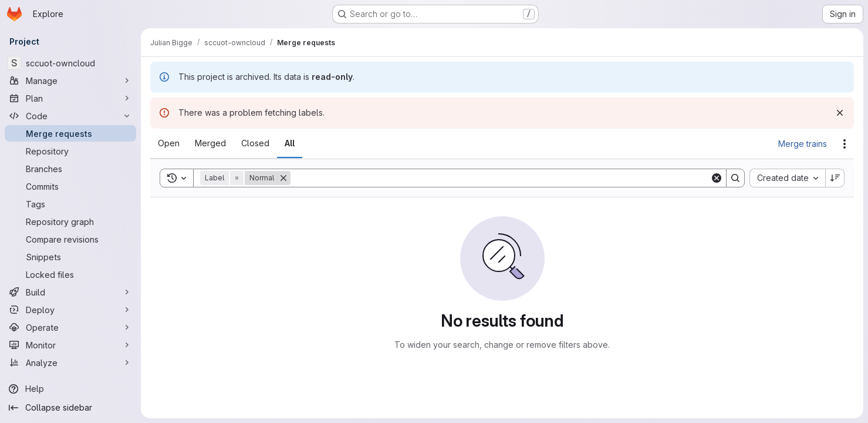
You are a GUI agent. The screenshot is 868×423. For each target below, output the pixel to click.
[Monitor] (70, 345)
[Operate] (70, 327)
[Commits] (70, 186)
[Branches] (70, 169)
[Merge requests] (70, 133)
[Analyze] (70, 362)
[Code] (70, 116)
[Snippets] (70, 257)
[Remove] (283, 178)
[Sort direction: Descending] (835, 178)
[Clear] (717, 178)
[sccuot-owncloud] (70, 63)
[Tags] (70, 204)
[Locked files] (70, 274)
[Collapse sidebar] (70, 408)
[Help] (70, 389)
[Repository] (70, 151)
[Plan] (70, 98)
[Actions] (845, 144)
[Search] (500, 178)
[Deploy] (70, 310)
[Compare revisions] (70, 239)
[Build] (70, 292)
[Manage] (70, 80)
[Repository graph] (70, 221)
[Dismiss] (840, 113)
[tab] (169, 143)
